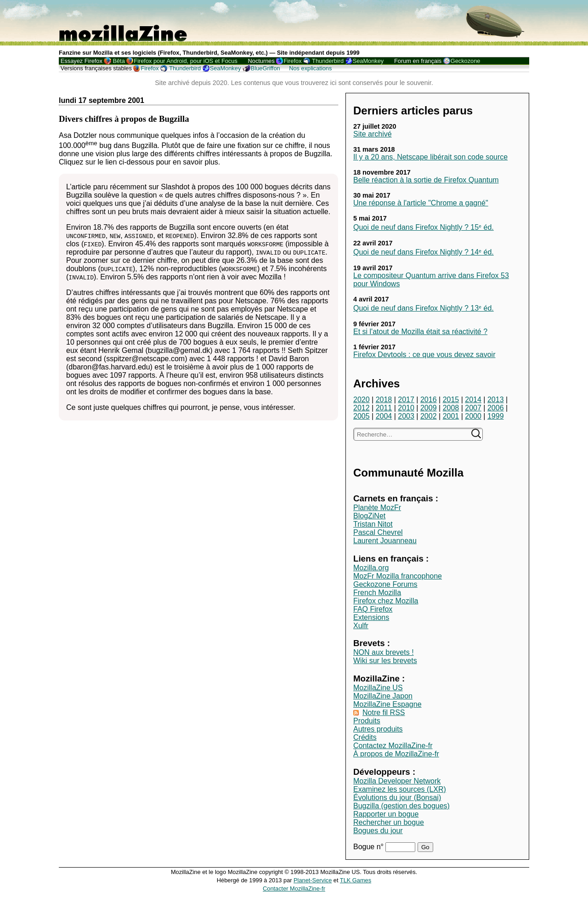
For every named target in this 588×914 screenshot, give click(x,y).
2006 (496, 408)
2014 (473, 400)
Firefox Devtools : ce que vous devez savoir (424, 355)
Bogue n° (369, 847)
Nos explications (310, 68)
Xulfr (361, 626)
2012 (362, 408)
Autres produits (378, 729)
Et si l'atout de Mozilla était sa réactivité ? (420, 332)
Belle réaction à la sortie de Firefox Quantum (426, 180)
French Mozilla (377, 593)
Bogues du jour (378, 831)
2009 (429, 408)
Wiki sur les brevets (385, 661)
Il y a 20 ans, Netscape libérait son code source (430, 157)
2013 (496, 400)
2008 (451, 408)
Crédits (365, 737)
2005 (362, 416)
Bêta (119, 61)
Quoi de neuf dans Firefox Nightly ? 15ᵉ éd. (424, 227)
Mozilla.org (371, 568)
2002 (429, 416)
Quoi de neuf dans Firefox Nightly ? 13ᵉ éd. (424, 308)
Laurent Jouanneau (385, 541)
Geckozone (466, 61)
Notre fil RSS (384, 712)
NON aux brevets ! (384, 652)
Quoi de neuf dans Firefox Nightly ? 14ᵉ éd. (424, 252)
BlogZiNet (369, 516)
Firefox (292, 61)
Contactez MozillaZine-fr (393, 746)
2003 (406, 416)
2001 (451, 416)
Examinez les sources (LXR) (400, 789)
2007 (473, 408)
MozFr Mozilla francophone (398, 576)
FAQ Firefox (373, 609)
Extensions (371, 617)
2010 (406, 408)
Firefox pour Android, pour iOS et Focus (185, 61)
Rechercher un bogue (389, 822)
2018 (384, 400)
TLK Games (356, 880)
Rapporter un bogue (386, 814)
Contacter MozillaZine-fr (294, 888)
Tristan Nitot (373, 524)
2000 (473, 416)
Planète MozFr (377, 508)
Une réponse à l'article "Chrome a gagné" (421, 203)
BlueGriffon (266, 68)
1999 (496, 416)
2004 (384, 416)
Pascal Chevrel (378, 532)
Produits (367, 721)
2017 (406, 400)
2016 (429, 400)
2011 (384, 408)
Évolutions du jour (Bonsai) (397, 798)
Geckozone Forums (385, 584)
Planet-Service (313, 880)
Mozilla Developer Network (397, 781)
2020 (362, 400)
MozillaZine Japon (383, 696)
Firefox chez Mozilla (386, 601)
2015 (451, 400)
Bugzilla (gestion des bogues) (401, 806)
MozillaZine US (378, 688)
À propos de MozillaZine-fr (396, 754)
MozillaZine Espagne (387, 704)
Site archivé (373, 134)
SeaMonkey (368, 61)
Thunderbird (328, 61)
